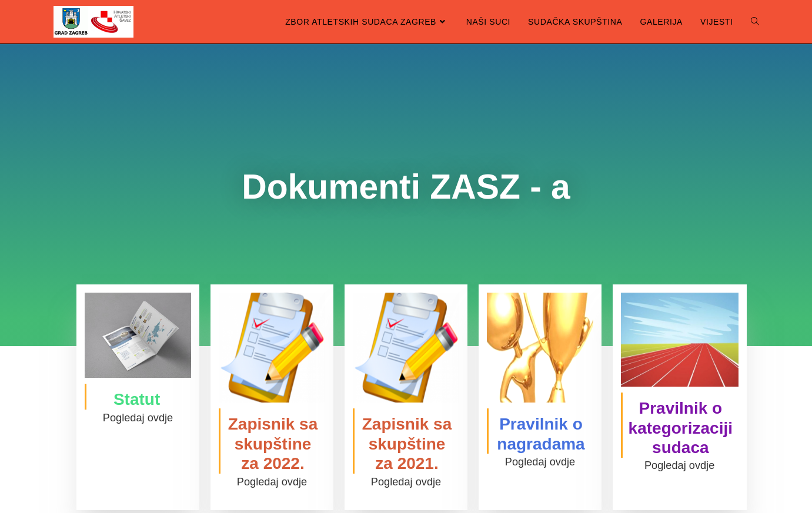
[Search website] (755, 22)
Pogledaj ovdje (138, 418)
